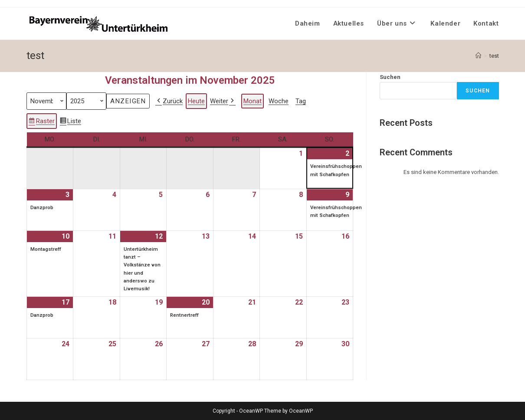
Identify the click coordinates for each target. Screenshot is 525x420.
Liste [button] (70, 122)
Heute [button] (196, 101)
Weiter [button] (223, 101)
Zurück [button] (169, 101)
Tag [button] (301, 101)
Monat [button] (253, 101)
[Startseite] (478, 56)
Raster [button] (41, 122)
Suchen (390, 77)
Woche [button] (279, 101)
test (494, 56)
